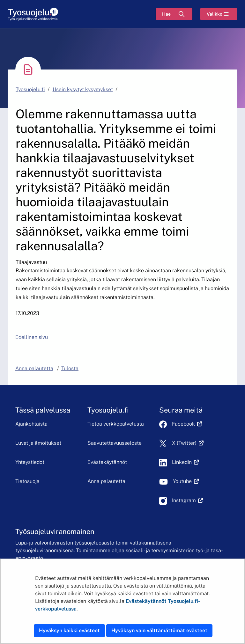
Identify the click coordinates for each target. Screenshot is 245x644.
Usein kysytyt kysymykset (83, 89)
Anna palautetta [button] (34, 368)
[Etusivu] (33, 14)
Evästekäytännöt (107, 462)
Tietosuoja (27, 481)
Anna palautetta (106, 481)
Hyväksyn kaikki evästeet (69, 630)
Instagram (187, 500)
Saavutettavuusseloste (115, 443)
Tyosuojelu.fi (30, 89)
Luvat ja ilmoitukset (38, 443)
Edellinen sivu (32, 337)
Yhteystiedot (30, 462)
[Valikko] (219, 14)
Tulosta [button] (70, 368)
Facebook (187, 424)
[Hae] (174, 14)
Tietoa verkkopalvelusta (116, 424)
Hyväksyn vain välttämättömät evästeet (159, 630)
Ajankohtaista (31, 424)
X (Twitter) (188, 443)
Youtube (186, 481)
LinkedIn (185, 462)
